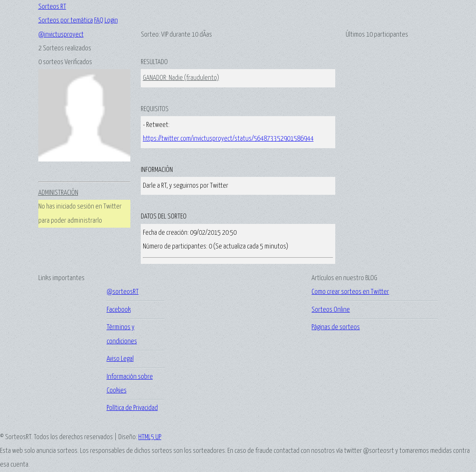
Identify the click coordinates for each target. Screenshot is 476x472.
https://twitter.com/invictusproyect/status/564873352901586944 (228, 139)
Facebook (119, 310)
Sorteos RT (52, 7)
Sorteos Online (331, 310)
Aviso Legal (120, 359)
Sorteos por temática (66, 21)
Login (111, 21)
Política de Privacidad (132, 408)
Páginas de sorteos (336, 327)
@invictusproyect (61, 35)
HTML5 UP (150, 437)
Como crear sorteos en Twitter (350, 292)
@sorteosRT (123, 292)
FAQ (99, 21)
